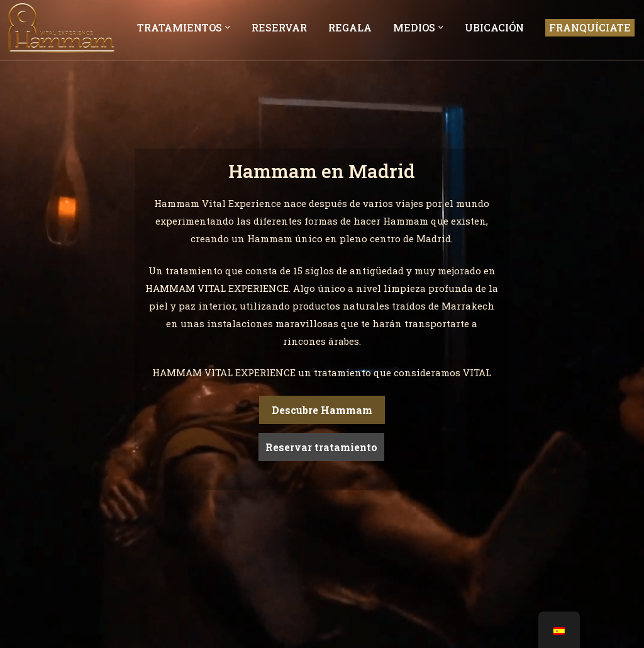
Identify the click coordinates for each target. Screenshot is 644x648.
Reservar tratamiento (321, 447)
